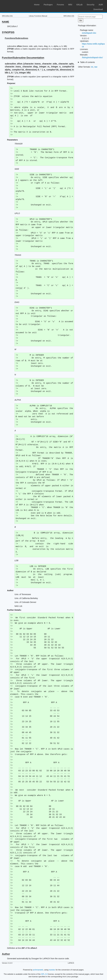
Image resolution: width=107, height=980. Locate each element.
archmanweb (38, 970)
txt (92, 67)
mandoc (52, 970)
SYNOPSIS (8, 32)
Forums (60, 5)
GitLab (79, 5)
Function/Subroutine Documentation (23, 58)
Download (98, 9)
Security (90, 5)
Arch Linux (15, 4)
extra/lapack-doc (89, 33)
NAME (6, 22)
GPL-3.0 (44, 974)
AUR (101, 5)
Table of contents (87, 62)
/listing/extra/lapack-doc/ (92, 57)
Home (37, 5)
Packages (48, 5)
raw (96, 67)
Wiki (70, 5)
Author (6, 954)
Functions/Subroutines (17, 38)
